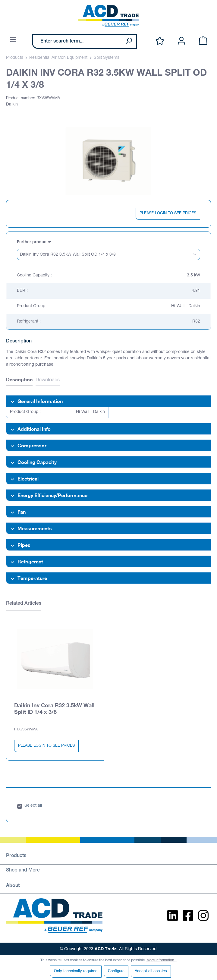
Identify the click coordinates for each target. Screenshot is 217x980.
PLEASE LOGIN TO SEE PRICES (168, 214)
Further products (33, 242)
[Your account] (181, 41)
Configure (116, 971)
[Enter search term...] (77, 41)
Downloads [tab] (48, 380)
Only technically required (76, 971)
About (13, 885)
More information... (162, 960)
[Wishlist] (160, 41)
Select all (33, 805)
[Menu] (13, 40)
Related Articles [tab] (24, 604)
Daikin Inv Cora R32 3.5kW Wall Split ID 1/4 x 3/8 (54, 708)
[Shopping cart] (203, 41)
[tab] (19, 380)
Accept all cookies (151, 971)
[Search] (129, 41)
